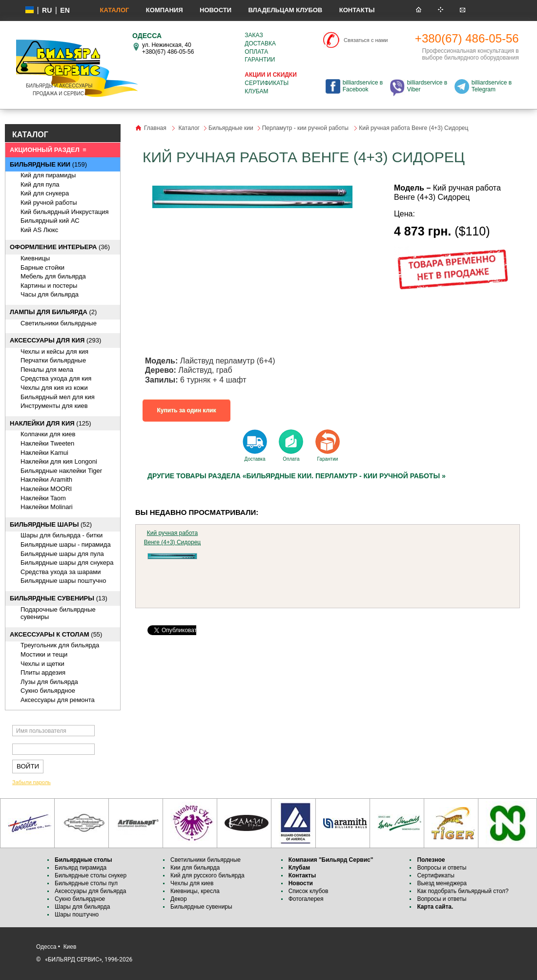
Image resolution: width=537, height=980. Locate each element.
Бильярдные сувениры (201, 907)
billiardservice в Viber (427, 86)
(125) (51, 423)
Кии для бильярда (195, 868)
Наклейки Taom (43, 498)
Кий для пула (40, 184)
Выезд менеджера (442, 883)
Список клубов (309, 891)
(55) (56, 634)
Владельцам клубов (285, 10)
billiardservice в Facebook (363, 86)
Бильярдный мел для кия (58, 397)
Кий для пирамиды (48, 175)
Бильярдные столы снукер (91, 875)
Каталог (114, 10)
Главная (155, 128)
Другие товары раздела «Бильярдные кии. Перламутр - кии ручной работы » (297, 476)
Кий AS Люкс (39, 230)
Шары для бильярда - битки (62, 535)
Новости (216, 10)
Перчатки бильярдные (53, 360)
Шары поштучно (77, 915)
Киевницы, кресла (195, 891)
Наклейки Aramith (46, 479)
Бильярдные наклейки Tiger (61, 471)
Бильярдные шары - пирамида (66, 544)
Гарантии (260, 60)
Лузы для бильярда (49, 682)
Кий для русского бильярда (207, 875)
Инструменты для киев (54, 406)
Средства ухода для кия (56, 378)
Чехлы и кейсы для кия (54, 352)
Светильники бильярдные (59, 323)
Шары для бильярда (83, 907)
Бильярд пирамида (81, 868)
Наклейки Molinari (47, 507)
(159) (48, 164)
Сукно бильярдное (48, 691)
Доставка (260, 43)
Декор (179, 899)
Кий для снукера (45, 193)
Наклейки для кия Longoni (59, 461)
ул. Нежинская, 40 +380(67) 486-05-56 (168, 48)
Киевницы (35, 258)
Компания (165, 10)
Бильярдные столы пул (86, 883)
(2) (53, 312)
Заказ (254, 35)
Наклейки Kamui (44, 453)
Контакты (357, 10)
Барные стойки (42, 267)
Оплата (256, 52)
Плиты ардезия (43, 672)
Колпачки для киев (48, 434)
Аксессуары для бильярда (90, 891)
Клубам (256, 91)
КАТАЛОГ (30, 135)
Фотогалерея (306, 899)
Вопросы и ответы (442, 868)
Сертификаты (267, 83)
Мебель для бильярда (53, 276)
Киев (70, 947)
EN (65, 10)
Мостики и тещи (44, 654)
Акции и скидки (270, 75)
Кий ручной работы (49, 202)
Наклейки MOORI (46, 489)
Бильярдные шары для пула (62, 554)
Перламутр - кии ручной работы (306, 128)
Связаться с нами (366, 40)
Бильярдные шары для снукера (67, 563)
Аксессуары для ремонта (58, 700)
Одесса (46, 947)
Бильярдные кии (231, 128)
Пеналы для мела (47, 370)
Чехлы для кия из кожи (54, 388)
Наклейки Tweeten (47, 443)
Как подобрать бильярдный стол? (463, 891)
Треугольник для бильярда (60, 645)
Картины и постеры (49, 286)
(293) (55, 340)
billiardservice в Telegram (492, 86)
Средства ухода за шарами (61, 572)
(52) (51, 524)
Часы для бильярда (50, 294)
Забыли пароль (31, 782)
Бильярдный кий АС (50, 221)
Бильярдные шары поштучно (63, 581)
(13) (59, 598)
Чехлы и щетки (42, 664)
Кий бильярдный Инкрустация (65, 212)
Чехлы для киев (192, 883)
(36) (60, 247)
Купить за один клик (187, 410)
